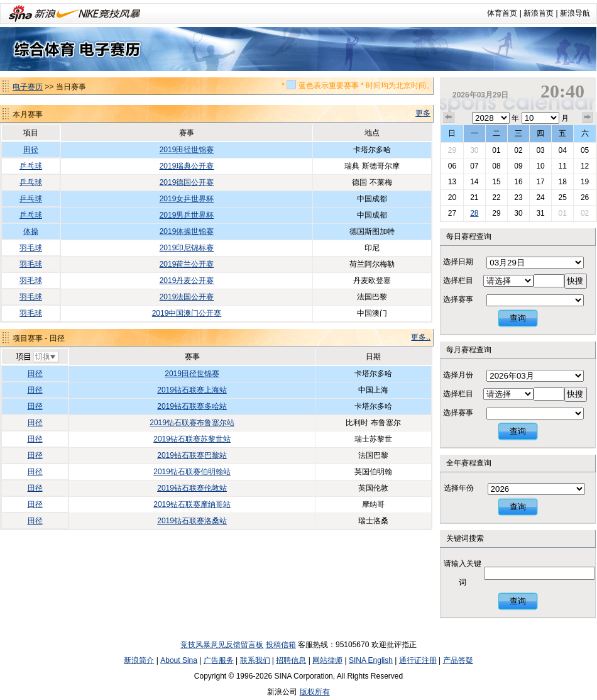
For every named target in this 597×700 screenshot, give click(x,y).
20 (452, 197)
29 (452, 150)
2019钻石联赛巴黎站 (192, 455)
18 (562, 182)
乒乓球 (31, 166)
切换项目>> (37, 357)
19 (585, 182)
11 (562, 166)
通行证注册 (418, 660)
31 (540, 213)
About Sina (179, 660)
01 (496, 150)
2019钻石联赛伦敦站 (192, 488)
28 (474, 213)
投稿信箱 (281, 645)
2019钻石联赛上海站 (192, 390)
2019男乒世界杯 (187, 215)
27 (452, 213)
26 (585, 197)
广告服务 (219, 660)
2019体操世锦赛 (187, 231)
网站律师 (327, 660)
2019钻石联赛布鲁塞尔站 (192, 423)
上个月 (449, 118)
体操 (31, 231)
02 (518, 150)
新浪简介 (139, 660)
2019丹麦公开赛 (187, 281)
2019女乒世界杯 (187, 199)
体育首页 (502, 13)
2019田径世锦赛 (187, 150)
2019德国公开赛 (187, 182)
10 (540, 166)
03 (540, 150)
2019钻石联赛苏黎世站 (192, 439)
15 (496, 182)
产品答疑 (458, 660)
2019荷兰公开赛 (187, 264)
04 (562, 150)
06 (452, 166)
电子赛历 (28, 87)
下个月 (588, 118)
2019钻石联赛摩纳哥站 (192, 504)
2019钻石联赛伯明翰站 (192, 472)
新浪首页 (539, 13)
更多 (423, 113)
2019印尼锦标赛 (187, 248)
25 (562, 197)
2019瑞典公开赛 (187, 166)
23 (518, 197)
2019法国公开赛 (187, 297)
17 (540, 182)
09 (518, 166)
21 (474, 197)
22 (496, 197)
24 (540, 197)
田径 (31, 150)
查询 (518, 318)
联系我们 (255, 660)
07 (474, 166)
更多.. (421, 337)
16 (518, 182)
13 (452, 182)
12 (585, 166)
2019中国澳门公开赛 (187, 313)
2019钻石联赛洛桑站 (192, 521)
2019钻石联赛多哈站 (192, 406)
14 (474, 182)
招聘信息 (291, 660)
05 (585, 150)
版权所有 (315, 692)
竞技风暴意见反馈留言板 (222, 645)
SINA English (371, 660)
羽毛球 (31, 248)
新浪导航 (575, 13)
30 (474, 150)
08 (496, 166)
